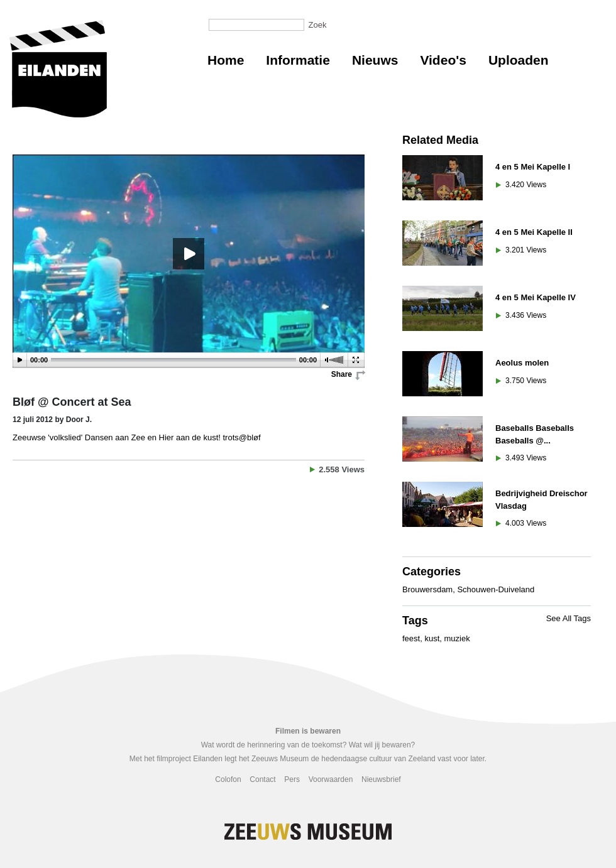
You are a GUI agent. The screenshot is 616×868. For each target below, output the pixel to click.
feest (411, 638)
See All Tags (569, 618)
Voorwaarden (331, 779)
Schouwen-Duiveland (496, 589)
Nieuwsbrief (381, 779)
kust (432, 638)
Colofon (228, 779)
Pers (292, 779)
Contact (262, 779)
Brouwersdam (427, 589)
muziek (457, 638)
